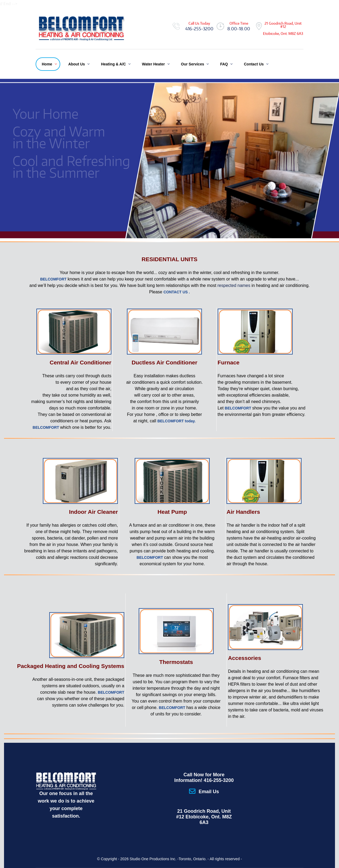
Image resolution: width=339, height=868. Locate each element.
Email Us (209, 792)
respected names (234, 285)
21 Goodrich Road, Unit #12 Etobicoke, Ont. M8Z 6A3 (204, 817)
